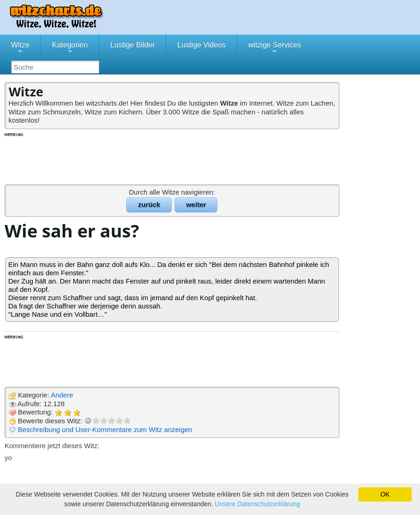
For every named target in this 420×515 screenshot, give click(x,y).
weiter (196, 204)
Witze (20, 48)
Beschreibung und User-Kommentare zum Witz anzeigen (105, 429)
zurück (149, 204)
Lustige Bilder (132, 45)
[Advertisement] (173, 158)
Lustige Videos (201, 45)
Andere (62, 395)
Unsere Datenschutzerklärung (257, 504)
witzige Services (275, 48)
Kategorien (70, 48)
